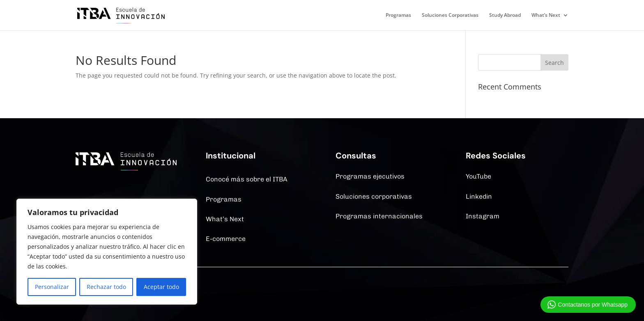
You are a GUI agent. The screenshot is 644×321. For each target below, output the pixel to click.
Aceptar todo (161, 287)
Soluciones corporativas (374, 196)
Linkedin (479, 196)
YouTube (478, 176)
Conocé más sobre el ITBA (247, 179)
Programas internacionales (379, 216)
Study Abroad (505, 15)
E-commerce (226, 239)
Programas (398, 15)
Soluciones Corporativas (450, 15)
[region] (107, 252)
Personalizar (52, 287)
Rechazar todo (106, 287)
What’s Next (546, 15)
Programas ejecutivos (370, 176)
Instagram (483, 216)
